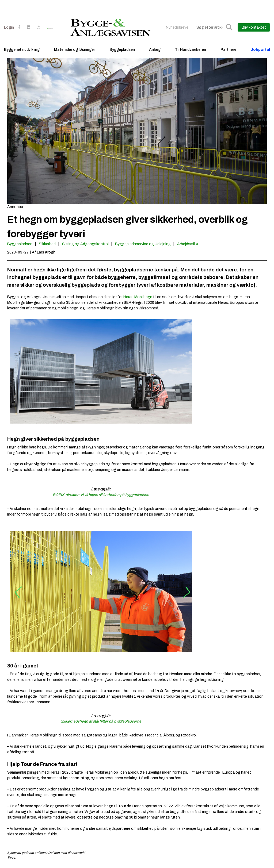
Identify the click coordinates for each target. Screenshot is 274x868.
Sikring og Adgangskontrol (85, 244)
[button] (229, 27)
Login (9, 27)
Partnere (228, 50)
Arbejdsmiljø (188, 244)
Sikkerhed (47, 244)
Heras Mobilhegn (138, 297)
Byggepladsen (122, 50)
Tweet (12, 858)
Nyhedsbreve (177, 27)
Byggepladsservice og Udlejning (143, 244)
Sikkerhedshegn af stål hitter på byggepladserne (101, 721)
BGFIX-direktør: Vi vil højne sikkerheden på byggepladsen (101, 495)
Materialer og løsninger (75, 50)
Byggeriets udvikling (22, 50)
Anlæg (155, 50)
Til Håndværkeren (191, 50)
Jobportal (260, 50)
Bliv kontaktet (254, 27)
